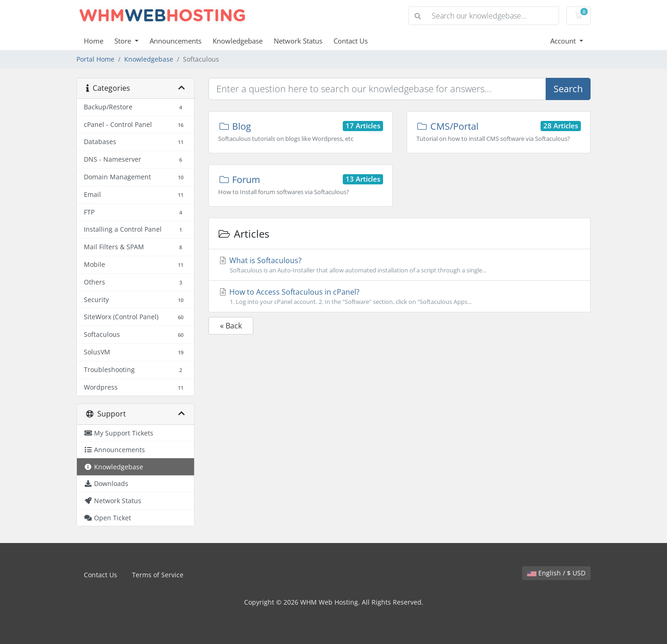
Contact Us (351, 41)
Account (564, 41)
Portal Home (95, 59)
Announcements (176, 41)
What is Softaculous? (400, 265)
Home (94, 41)
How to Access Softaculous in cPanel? (400, 297)
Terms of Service (158, 575)
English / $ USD (556, 573)
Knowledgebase (238, 41)
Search (568, 89)
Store (124, 41)
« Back (231, 326)
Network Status (298, 41)
